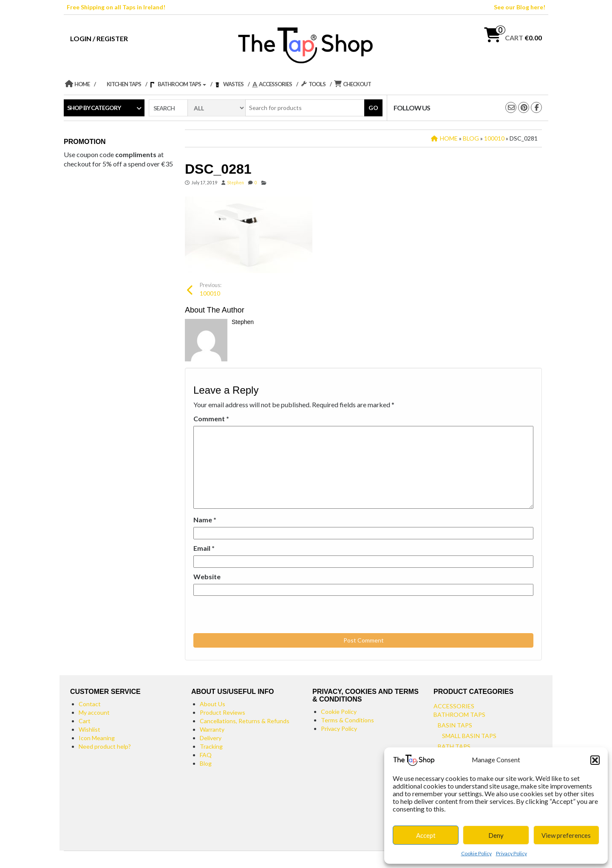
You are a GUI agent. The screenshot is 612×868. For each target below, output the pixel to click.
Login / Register (99, 38)
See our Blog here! (520, 7)
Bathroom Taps (459, 714)
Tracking (211, 746)
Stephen (235, 183)
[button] (595, 760)
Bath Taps (454, 746)
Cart (85, 721)
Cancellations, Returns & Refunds (245, 721)
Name (205, 520)
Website (207, 576)
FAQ (206, 755)
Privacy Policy (511, 853)
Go (373, 108)
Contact (90, 704)
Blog (206, 763)
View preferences (566, 835)
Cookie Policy (476, 853)
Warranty (212, 729)
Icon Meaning (97, 738)
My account (94, 712)
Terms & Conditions (347, 720)
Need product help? (105, 746)
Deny (496, 835)
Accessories (454, 706)
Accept (426, 835)
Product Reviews (222, 712)
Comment (211, 418)
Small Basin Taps (469, 736)
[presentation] (252, 615)
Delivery (211, 738)
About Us (212, 704)
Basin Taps (455, 725)
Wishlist (89, 729)
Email (204, 548)
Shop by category (94, 108)
